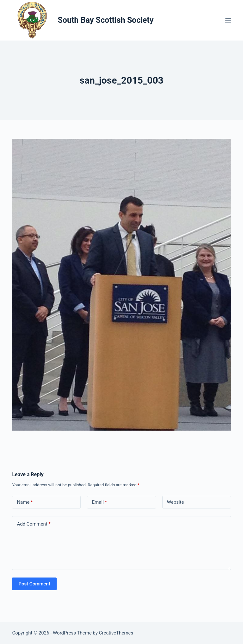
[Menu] (228, 20)
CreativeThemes (116, 633)
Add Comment (34, 524)
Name (25, 502)
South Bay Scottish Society (106, 20)
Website (176, 502)
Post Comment (34, 584)
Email (99, 502)
